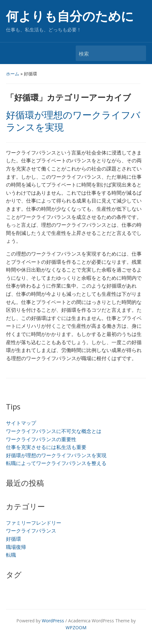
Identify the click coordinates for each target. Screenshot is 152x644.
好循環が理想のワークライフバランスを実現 (56, 455)
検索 (138, 53)
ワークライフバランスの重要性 (41, 439)
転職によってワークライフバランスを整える (56, 463)
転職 (11, 555)
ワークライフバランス (31, 531)
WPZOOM (76, 628)
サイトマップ (21, 423)
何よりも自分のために (70, 16)
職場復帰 (16, 547)
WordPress (53, 621)
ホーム (13, 74)
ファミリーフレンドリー (34, 523)
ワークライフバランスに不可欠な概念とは (54, 431)
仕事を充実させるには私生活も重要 (46, 447)
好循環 (14, 539)
